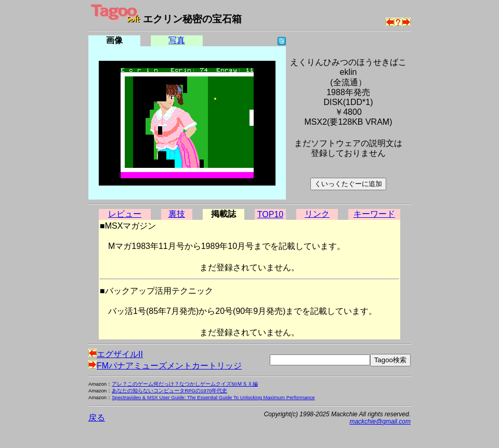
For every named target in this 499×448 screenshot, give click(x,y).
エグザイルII (116, 354)
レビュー (125, 214)
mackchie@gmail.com (380, 421)
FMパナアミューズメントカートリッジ (165, 366)
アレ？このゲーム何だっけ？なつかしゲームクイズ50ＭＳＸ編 (185, 384)
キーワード (374, 214)
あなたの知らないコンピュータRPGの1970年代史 (169, 391)
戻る (97, 418)
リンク (317, 214)
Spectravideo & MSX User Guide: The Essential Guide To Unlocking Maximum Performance (213, 397)
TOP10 (270, 214)
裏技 (177, 214)
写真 (177, 40)
